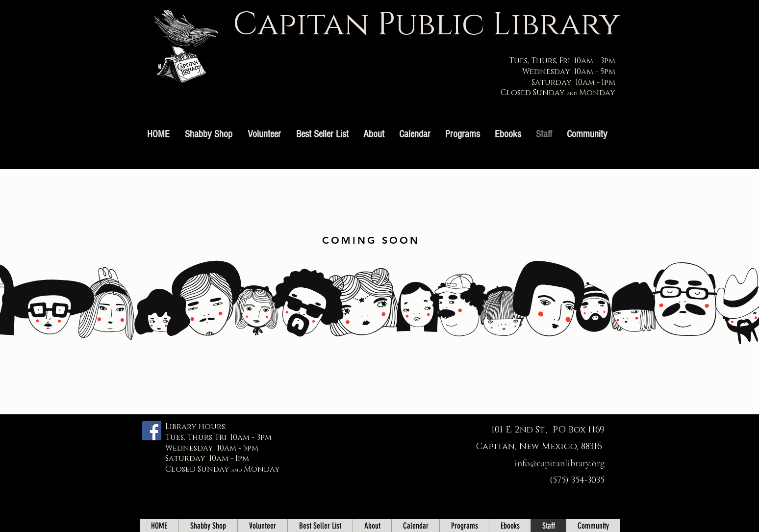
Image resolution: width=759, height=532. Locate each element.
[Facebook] (152, 431)
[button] (463, 134)
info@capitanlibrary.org (559, 463)
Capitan (301, 25)
